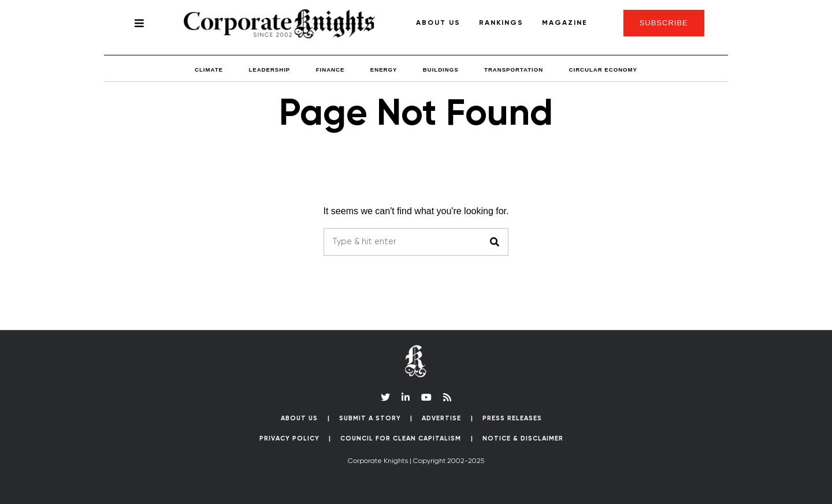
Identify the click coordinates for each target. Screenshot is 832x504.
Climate (209, 70)
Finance (330, 70)
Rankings (501, 23)
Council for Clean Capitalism (401, 438)
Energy (384, 70)
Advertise (441, 418)
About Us (438, 23)
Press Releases (512, 418)
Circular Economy (603, 70)
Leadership (269, 70)
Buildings (441, 70)
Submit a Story (370, 418)
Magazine (565, 23)
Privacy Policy (289, 438)
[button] (495, 242)
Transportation (514, 70)
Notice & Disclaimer (523, 438)
